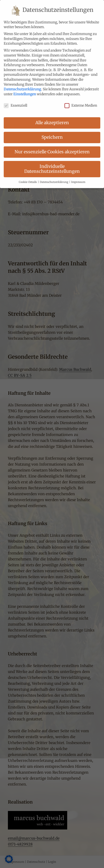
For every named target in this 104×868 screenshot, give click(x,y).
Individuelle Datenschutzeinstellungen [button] (52, 163)
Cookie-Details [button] (28, 177)
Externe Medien (81, 100)
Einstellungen (25, 89)
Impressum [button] (78, 177)
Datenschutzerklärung (22, 84)
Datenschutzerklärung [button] (54, 177)
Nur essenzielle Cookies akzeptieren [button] (52, 146)
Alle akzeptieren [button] (52, 117)
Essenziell (15, 100)
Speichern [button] (52, 132)
